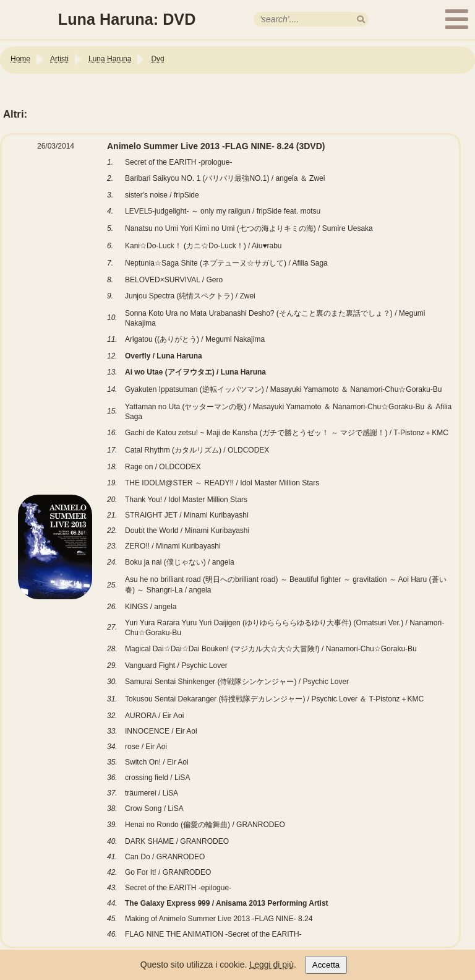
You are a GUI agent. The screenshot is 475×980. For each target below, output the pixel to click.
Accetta (326, 965)
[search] (361, 20)
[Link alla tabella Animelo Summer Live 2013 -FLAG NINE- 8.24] (230, 949)
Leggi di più (272, 965)
